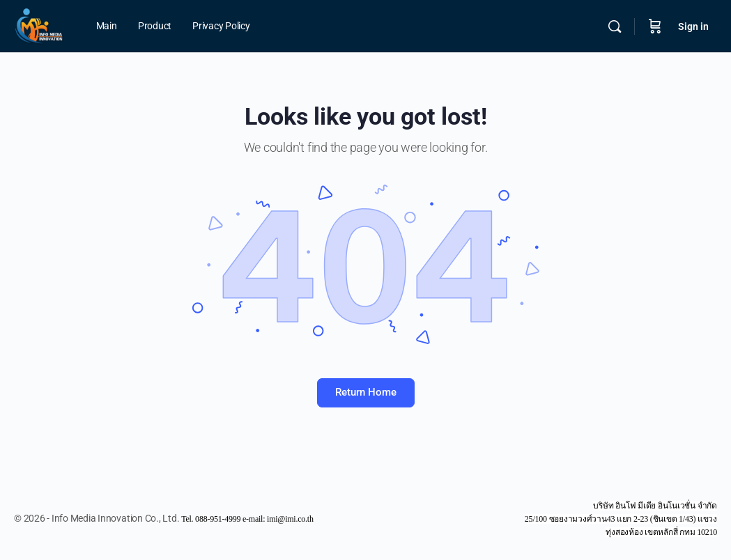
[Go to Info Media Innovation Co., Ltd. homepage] (39, 25)
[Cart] (655, 26)
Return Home (366, 392)
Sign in (693, 26)
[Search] (615, 26)
